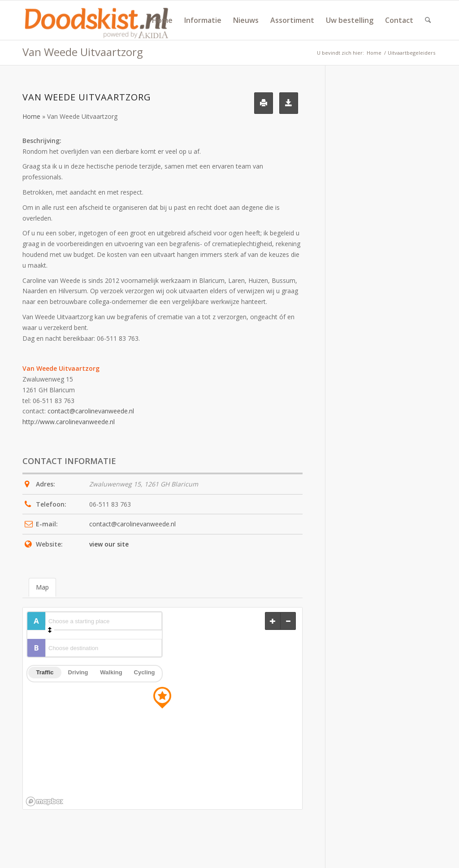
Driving (78, 672)
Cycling (145, 672)
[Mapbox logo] (44, 801)
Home (31, 116)
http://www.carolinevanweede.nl (69, 422)
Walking (111, 672)
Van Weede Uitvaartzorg (83, 52)
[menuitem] (162, 20)
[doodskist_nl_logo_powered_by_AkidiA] (97, 20)
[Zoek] (428, 20)
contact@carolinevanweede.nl (91, 411)
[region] (162, 708)
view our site (109, 544)
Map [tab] (42, 587)
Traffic (45, 672)
